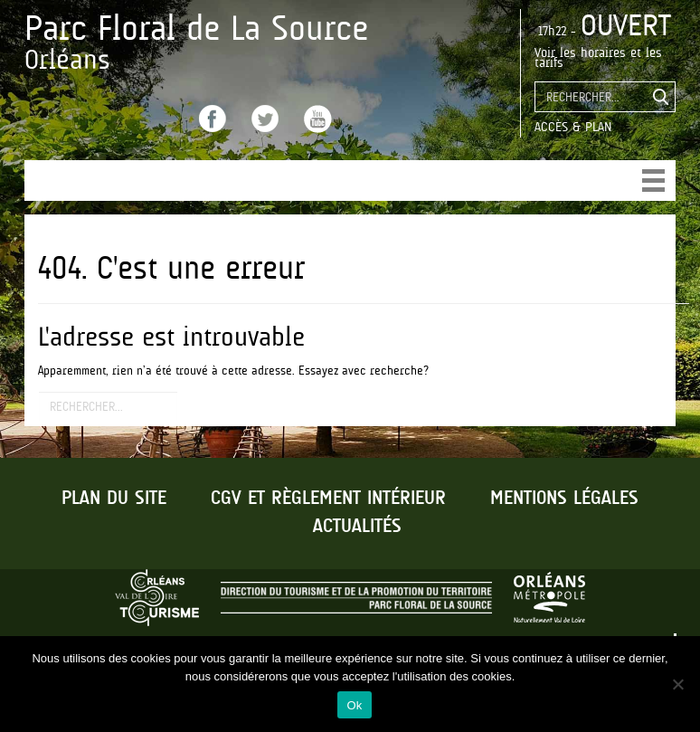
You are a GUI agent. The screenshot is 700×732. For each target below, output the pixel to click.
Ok (354, 705)
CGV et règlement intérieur (328, 499)
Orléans (67, 59)
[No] (677, 684)
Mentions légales (564, 499)
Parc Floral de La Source (196, 28)
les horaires (593, 52)
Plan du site (114, 499)
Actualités (357, 527)
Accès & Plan (573, 127)
